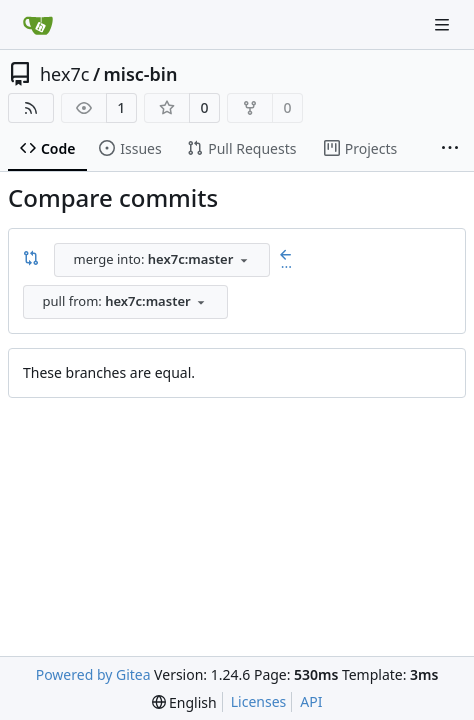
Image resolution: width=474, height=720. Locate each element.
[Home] (38, 25)
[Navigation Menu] (444, 24)
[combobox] (162, 260)
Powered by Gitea (93, 674)
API (311, 701)
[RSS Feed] (31, 108)
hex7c (64, 74)
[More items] (450, 149)
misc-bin (141, 74)
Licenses (259, 701)
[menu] (184, 702)
